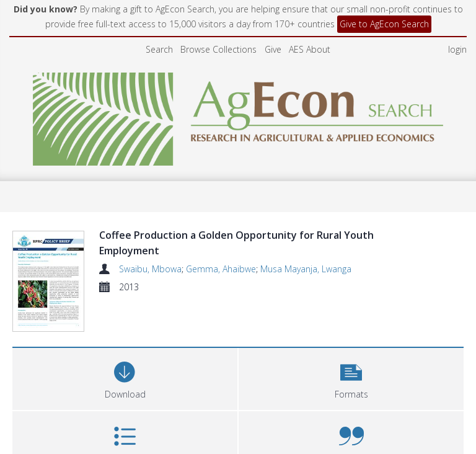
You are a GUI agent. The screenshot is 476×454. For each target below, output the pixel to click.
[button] (351, 343)
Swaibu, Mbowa (150, 269)
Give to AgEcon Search (384, 24)
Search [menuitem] (159, 49)
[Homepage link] (238, 116)
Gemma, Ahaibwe (221, 269)
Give (273, 49)
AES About (310, 49)
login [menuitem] (457, 49)
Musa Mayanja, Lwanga (306, 269)
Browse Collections (218, 49)
